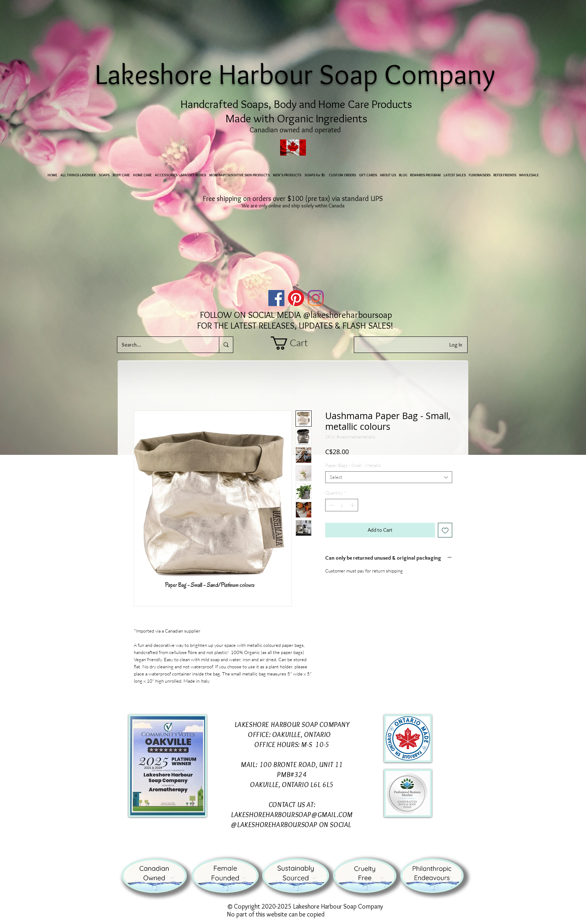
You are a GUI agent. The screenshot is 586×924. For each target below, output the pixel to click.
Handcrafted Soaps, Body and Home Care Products (296, 104)
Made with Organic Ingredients (296, 118)
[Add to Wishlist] (445, 530)
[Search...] (163, 345)
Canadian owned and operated (296, 130)
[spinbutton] (342, 505)
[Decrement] (331, 505)
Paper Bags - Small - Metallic (353, 465)
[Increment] (353, 505)
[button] (296, 343)
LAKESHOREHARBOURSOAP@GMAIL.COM (292, 815)
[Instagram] (316, 298)
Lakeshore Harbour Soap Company (298, 74)
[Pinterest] (296, 298)
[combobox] (389, 477)
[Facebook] (276, 298)
